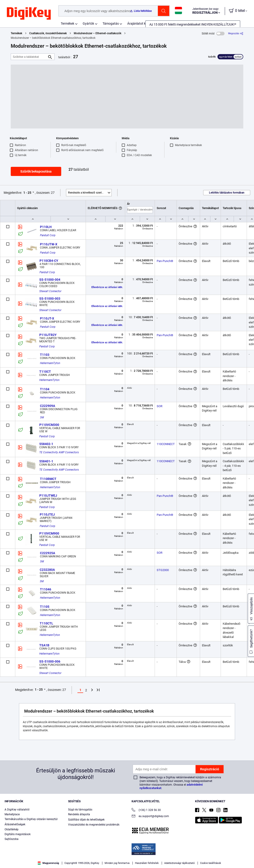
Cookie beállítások (211, 863)
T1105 (45, 607)
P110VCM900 (49, 533)
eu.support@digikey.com (150, 817)
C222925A (48, 553)
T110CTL (46, 623)
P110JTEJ (47, 514)
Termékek (67, 24)
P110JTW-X (49, 244)
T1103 (45, 355)
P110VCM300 (49, 425)
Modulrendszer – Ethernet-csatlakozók (98, 33)
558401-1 (46, 461)
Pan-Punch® (165, 261)
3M (42, 417)
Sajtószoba (12, 839)
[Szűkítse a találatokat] (29, 57)
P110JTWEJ (48, 496)
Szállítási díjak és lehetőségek (86, 820)
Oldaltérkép (12, 829)
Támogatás (111, 24)
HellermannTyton (50, 363)
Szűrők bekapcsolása (36, 171)
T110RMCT (48, 479)
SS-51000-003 (50, 299)
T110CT (45, 372)
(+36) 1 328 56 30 (146, 810)
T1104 (45, 389)
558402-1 (46, 444)
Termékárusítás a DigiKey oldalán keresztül (31, 819)
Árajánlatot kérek (139, 24)
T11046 (46, 589)
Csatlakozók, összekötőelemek (48, 33)
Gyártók (88, 24)
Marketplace (12, 814)
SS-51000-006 (50, 661)
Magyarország (48, 863)
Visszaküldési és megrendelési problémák (94, 825)
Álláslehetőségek (15, 824)
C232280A (47, 570)
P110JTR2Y (48, 335)
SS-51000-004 (50, 280)
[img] (29, 14)
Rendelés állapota (79, 814)
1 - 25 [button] (27, 193)
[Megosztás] (236, 33)
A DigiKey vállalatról (17, 810)
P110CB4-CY (49, 261)
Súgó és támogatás (80, 810)
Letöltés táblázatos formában (227, 193)
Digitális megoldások (18, 834)
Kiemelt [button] (90, 193)
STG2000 (163, 570)
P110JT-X (47, 318)
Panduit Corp (48, 235)
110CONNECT (166, 444)
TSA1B (44, 645)
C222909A (48, 406)
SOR (160, 406)
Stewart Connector (50, 291)
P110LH (46, 227)
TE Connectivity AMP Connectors (59, 452)
